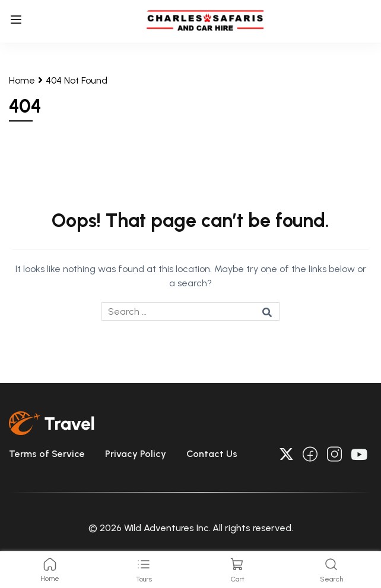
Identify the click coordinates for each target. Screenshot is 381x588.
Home (22, 80)
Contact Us (212, 454)
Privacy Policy (136, 454)
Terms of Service (47, 454)
